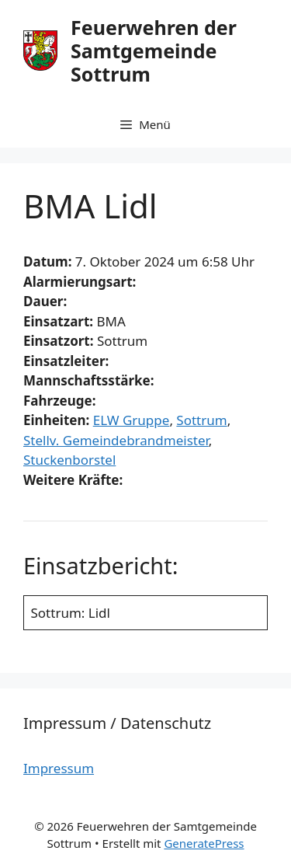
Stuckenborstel (69, 460)
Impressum (59, 768)
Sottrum (201, 420)
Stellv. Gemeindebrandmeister (116, 440)
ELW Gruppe (132, 420)
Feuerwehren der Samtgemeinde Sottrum (154, 51)
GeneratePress (204, 843)
